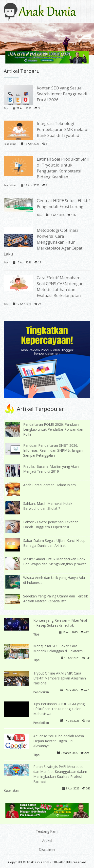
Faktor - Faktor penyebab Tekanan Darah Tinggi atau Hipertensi (51, 524)
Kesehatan (11, 790)
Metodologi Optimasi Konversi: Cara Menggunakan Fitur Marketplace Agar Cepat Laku (43, 242)
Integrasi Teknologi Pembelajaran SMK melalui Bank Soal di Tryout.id (63, 129)
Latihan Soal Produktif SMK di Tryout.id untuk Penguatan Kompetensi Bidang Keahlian (63, 168)
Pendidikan (10, 144)
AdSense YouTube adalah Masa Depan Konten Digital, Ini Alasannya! (59, 741)
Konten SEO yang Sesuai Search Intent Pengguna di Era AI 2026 (62, 94)
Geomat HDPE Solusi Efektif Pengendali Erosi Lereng (63, 203)
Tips (6, 108)
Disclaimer (47, 850)
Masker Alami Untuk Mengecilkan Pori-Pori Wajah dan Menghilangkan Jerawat (55, 561)
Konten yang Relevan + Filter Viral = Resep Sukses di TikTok (60, 623)
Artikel (47, 840)
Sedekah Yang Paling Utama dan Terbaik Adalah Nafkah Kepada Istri (56, 599)
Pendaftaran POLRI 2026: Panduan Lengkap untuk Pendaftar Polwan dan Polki (53, 429)
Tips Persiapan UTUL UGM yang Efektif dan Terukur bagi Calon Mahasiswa (59, 709)
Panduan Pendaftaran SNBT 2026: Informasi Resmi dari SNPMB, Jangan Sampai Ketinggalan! (53, 450)
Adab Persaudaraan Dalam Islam (49, 485)
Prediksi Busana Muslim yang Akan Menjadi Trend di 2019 (51, 469)
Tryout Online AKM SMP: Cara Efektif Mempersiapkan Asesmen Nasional (60, 678)
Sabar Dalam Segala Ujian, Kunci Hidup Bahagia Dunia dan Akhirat (54, 543)
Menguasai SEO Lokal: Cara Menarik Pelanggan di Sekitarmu (59, 648)
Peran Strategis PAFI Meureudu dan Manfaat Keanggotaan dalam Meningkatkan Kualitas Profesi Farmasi (60, 774)
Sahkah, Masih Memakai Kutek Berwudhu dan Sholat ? (48, 506)
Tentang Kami (47, 831)
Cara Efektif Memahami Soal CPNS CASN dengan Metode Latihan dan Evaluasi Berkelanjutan (60, 286)
